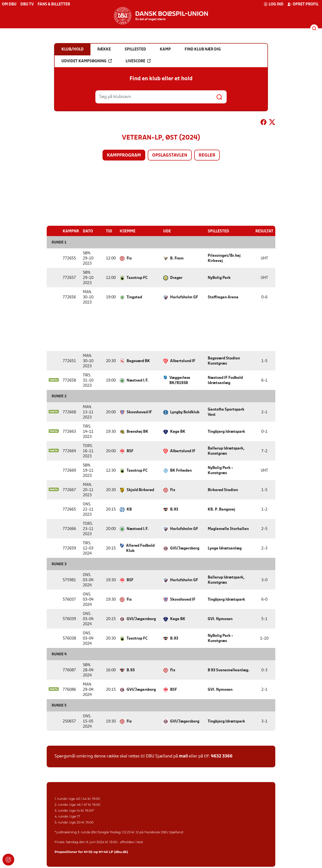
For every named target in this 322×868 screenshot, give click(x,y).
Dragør (176, 278)
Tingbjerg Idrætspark (226, 432)
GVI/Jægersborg (185, 548)
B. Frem (177, 258)
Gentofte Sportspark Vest (226, 412)
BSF (130, 451)
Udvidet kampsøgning (87, 61)
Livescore (138, 61)
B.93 (174, 509)
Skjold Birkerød (140, 490)
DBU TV (27, 4)
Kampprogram (124, 155)
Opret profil (303, 4)
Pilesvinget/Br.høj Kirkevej (224, 258)
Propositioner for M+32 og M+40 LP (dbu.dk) (91, 852)
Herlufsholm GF (184, 297)
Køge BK (178, 432)
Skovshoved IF (139, 412)
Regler (207, 155)
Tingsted (134, 297)
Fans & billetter (54, 4)
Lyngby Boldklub (185, 412)
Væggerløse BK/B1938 (180, 380)
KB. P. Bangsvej (221, 509)
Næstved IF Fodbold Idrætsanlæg (225, 380)
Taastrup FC (137, 278)
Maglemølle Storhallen (228, 529)
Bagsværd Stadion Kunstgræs (224, 361)
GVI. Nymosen (220, 619)
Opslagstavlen (170, 155)
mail (183, 756)
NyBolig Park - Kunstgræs (220, 470)
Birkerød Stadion (223, 490)
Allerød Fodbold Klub (140, 548)
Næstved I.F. (138, 380)
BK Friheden (181, 470)
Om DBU (9, 4)
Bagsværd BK (138, 361)
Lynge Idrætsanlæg (225, 548)
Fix (129, 258)
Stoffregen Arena (223, 297)
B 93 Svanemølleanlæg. (229, 670)
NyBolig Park (219, 278)
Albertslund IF (183, 361)
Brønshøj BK (137, 432)
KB (129, 509)
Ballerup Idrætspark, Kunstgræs (226, 451)
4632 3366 (222, 756)
